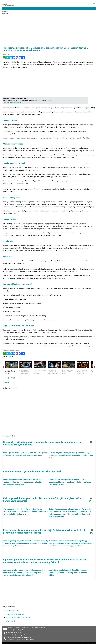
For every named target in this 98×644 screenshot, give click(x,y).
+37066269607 (30, 640)
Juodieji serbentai (13, 611)
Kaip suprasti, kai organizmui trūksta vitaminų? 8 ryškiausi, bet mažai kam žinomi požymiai (42, 500)
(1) (91, 500)
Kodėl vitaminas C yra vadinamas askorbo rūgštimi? (32, 471)
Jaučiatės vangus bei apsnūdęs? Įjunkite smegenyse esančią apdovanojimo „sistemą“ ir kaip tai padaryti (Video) (69, 573)
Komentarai (9, 436)
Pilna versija (5, 643)
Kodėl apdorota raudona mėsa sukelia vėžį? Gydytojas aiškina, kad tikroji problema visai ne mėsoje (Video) (44, 531)
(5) (91, 443)
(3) (62, 485)
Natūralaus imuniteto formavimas (18, 617)
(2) (50, 458)
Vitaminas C (10, 621)
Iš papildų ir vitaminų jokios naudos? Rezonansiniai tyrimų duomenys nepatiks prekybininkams (42, 443)
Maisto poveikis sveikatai (15, 614)
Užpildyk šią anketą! (15, 102)
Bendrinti (6, 382)
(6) (24, 514)
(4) (41, 455)
